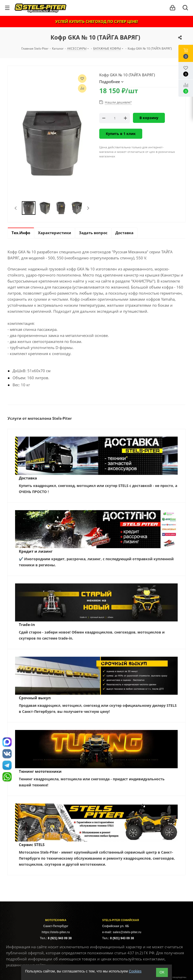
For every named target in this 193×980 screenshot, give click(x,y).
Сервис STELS (32, 845)
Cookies (135, 971)
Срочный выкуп (35, 698)
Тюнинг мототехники (40, 771)
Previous (16, 208)
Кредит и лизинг (36, 551)
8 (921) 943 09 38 (60, 938)
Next (88, 208)
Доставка (28, 478)
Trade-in (27, 624)
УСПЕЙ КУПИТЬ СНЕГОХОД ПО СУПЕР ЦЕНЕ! (97, 21)
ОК (162, 972)
